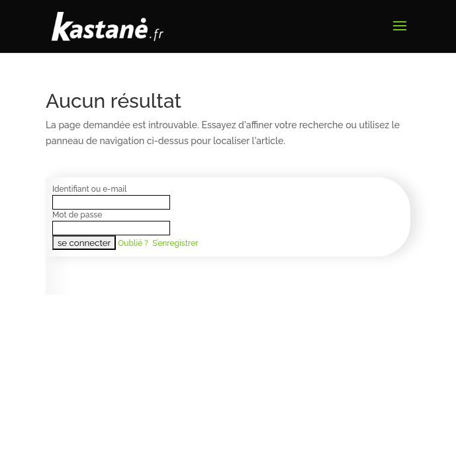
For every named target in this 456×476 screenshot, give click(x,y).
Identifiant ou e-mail (89, 189)
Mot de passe (77, 215)
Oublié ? (133, 243)
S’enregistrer (175, 243)
